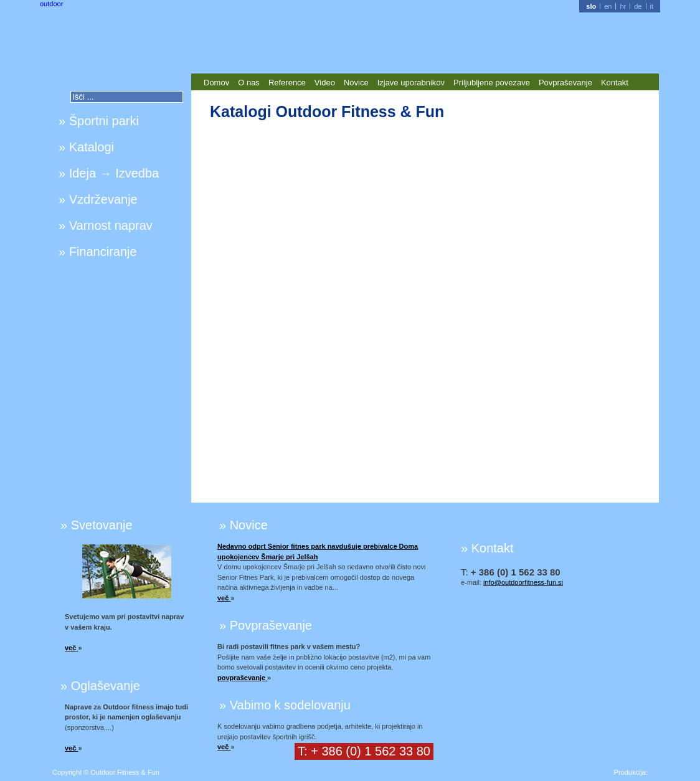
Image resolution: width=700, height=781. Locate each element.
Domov (216, 83)
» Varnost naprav (106, 225)
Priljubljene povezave (492, 83)
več (71, 648)
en (608, 6)
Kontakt (615, 83)
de (638, 6)
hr (623, 6)
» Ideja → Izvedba (109, 173)
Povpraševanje (565, 83)
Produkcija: (631, 772)
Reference (287, 83)
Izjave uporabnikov (411, 83)
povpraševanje (242, 678)
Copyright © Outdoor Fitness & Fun (106, 772)
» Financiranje (98, 252)
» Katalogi (86, 147)
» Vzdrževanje (98, 199)
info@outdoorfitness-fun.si (523, 582)
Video (325, 83)
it (652, 6)
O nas (249, 83)
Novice (356, 83)
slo (591, 6)
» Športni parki (99, 121)
